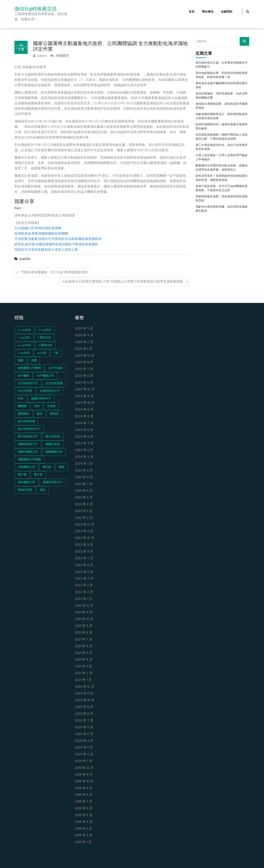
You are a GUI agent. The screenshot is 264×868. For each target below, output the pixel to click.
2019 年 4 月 (84, 822)
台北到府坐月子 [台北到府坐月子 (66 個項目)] (28, 383)
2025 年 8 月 (84, 362)
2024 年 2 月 (84, 457)
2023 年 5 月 (84, 498)
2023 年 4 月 (84, 504)
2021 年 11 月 (84, 613)
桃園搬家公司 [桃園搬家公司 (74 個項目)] (54, 452)
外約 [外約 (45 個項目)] (37, 406)
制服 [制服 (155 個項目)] (21, 361)
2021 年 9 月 (84, 626)
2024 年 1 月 (84, 464)
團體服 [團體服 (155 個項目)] (22, 406)
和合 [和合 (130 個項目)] (21, 399)
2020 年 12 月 (85, 687)
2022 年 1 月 (84, 599)
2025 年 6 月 (84, 376)
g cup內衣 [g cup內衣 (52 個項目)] (24, 345)
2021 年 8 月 (84, 633)
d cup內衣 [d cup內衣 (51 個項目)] (24, 330)
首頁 (192, 12)
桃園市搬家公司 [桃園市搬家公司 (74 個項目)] (28, 452)
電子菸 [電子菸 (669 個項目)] (38, 475)
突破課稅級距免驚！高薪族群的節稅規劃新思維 (222, 199)
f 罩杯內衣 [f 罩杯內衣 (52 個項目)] (44, 338)
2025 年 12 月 (85, 356)
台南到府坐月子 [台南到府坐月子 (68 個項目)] (50, 391)
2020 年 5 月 (84, 734)
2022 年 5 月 (84, 572)
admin (40, 56)
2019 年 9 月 (84, 788)
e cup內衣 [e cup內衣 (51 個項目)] (45, 330)
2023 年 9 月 (84, 471)
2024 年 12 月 (85, 390)
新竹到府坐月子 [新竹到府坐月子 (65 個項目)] (28, 437)
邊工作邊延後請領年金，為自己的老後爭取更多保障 (222, 147)
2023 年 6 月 (84, 491)
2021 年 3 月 (83, 667)
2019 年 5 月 (84, 815)
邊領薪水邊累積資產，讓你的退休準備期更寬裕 (222, 106)
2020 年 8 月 (84, 714)
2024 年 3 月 (84, 450)
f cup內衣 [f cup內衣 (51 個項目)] (24, 338)
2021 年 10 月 (84, 619)
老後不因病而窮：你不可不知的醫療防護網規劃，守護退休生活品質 (222, 188)
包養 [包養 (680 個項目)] (34, 361)
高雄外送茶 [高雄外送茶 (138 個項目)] (25, 490)
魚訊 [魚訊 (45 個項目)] (42, 490)
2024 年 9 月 (84, 410)
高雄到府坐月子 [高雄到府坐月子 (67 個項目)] (53, 482)
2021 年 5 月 (84, 653)
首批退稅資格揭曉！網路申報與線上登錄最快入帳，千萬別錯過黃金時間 (222, 137)
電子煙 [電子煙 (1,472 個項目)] (22, 475)
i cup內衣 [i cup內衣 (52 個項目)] (24, 353)
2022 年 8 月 (84, 552)
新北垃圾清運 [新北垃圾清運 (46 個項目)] (26, 422)
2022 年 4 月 (84, 579)
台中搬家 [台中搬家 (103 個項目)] (24, 376)
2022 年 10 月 (85, 538)
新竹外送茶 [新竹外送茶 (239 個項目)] (53, 437)
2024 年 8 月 (84, 417)
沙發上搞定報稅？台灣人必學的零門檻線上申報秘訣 (222, 158)
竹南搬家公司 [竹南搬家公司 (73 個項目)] (26, 467)
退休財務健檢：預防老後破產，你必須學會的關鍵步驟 (222, 96)
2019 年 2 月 (84, 836)
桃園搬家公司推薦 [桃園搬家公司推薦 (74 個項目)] (29, 460)
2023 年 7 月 (84, 484)
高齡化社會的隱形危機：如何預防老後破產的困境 (222, 209)
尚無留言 (60, 56)
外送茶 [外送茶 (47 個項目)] (51, 406)
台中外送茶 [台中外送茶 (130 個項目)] (55, 368)
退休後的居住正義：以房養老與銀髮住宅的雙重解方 (222, 65)
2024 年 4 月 (84, 444)
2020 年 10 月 (85, 701)
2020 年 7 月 (84, 721)
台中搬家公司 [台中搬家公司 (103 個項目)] (45, 376)
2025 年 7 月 (84, 369)
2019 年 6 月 (84, 809)
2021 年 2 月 (84, 673)
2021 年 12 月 (84, 606)
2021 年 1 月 (83, 680)
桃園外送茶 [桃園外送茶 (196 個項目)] (53, 444)
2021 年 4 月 (84, 660)
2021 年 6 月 (84, 646)
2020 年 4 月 (84, 741)
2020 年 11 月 (84, 694)
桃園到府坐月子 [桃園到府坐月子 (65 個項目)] (28, 444)
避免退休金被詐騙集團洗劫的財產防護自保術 (222, 86)
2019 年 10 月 (84, 782)
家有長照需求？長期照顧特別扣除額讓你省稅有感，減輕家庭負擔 (222, 178)
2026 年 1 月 (84, 349)
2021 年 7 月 (84, 640)
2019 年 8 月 (84, 795)
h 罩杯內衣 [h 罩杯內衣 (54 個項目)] (45, 345)
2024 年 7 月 (84, 423)
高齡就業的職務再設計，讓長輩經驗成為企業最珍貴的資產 (222, 116)
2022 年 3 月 (84, 586)
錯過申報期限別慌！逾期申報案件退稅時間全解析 (222, 127)
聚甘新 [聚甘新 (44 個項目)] (47, 467)
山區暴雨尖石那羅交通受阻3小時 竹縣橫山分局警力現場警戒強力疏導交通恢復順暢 (122, 282)
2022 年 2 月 (84, 592)
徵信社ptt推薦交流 (36, 9)
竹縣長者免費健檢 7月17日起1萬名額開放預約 (54, 272)
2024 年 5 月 (84, 437)
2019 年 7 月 (84, 802)
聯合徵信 (208, 12)
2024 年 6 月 (84, 430)
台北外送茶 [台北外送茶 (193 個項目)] (25, 391)
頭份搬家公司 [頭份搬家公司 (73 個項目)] (26, 482)
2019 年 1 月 (83, 842)
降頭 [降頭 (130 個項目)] (61, 467)
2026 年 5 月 (84, 329)
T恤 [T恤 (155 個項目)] (56, 353)
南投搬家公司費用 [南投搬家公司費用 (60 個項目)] (29, 368)
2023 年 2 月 (84, 518)
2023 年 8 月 (84, 478)
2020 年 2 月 (84, 755)
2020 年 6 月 (84, 728)
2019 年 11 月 (84, 775)
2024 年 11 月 (84, 396)
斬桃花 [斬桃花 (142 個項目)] (54, 414)
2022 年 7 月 (84, 559)
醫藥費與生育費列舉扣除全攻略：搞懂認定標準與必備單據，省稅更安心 (222, 168)
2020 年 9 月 (84, 707)
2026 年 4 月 (84, 336)
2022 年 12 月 (85, 525)
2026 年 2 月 (84, 342)
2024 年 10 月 (85, 403)
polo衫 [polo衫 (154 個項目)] (42, 353)
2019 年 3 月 (83, 829)
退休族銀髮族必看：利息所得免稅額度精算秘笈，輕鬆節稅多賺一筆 (222, 75)
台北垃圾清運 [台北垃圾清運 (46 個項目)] (54, 383)
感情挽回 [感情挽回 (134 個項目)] (24, 414)
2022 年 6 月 (84, 565)
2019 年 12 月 (84, 768)
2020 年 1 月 (84, 761)
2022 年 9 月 (84, 545)
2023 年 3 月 (84, 511)
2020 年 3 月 (84, 748)
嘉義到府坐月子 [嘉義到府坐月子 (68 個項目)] (41, 399)
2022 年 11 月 (84, 531)
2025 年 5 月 (84, 383)
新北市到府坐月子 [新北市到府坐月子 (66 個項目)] (29, 429)
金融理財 (227, 12)
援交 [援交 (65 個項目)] (40, 414)
